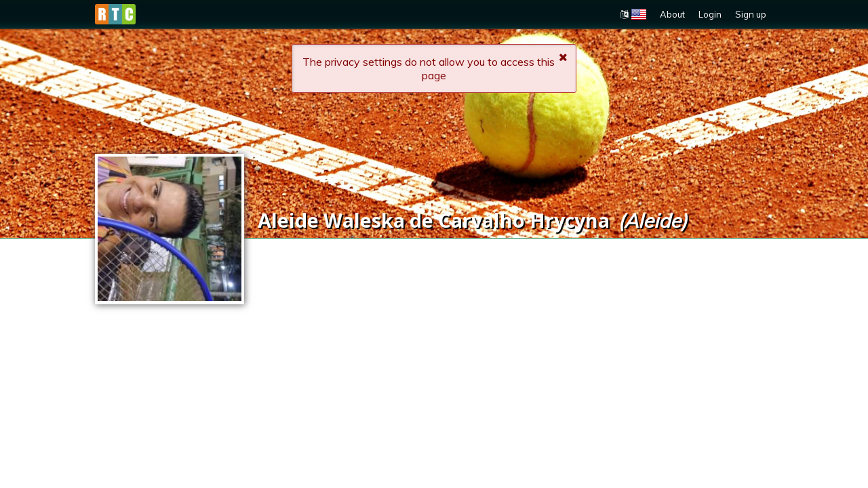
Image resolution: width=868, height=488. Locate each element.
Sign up (751, 14)
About (672, 14)
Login (710, 14)
